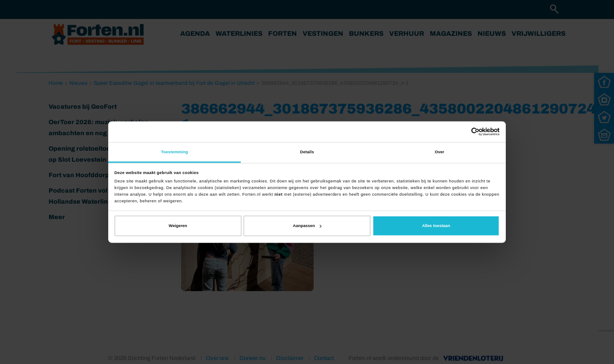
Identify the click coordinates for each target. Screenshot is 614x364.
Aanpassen (307, 226)
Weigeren (178, 226)
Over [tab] (440, 152)
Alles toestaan (436, 226)
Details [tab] (307, 152)
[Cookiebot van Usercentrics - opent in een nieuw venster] (461, 132)
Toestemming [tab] (174, 152)
